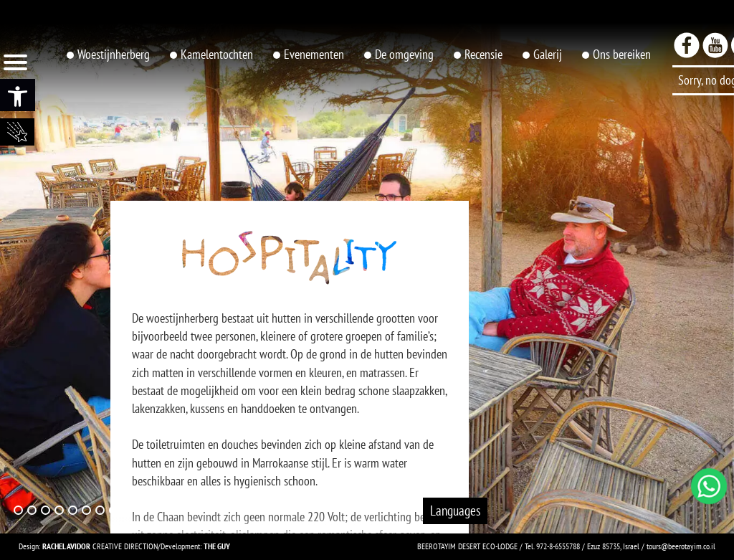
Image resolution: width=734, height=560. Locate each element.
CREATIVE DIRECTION (100, 546)
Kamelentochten (217, 54)
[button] (18, 95)
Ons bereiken (622, 54)
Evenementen (314, 54)
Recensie (483, 54)
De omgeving (404, 54)
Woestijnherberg (114, 54)
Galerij (548, 54)
